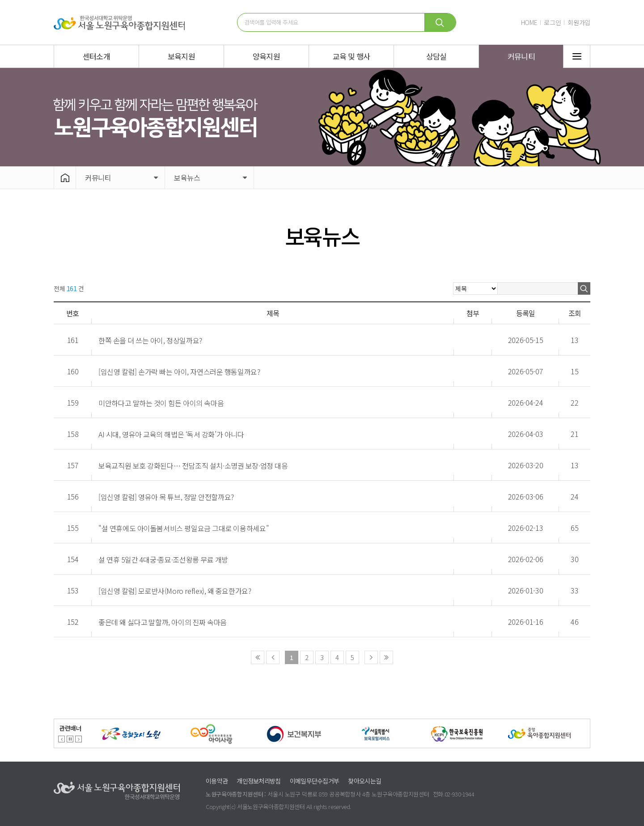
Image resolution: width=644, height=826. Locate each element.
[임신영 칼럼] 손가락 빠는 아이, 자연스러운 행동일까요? (179, 372)
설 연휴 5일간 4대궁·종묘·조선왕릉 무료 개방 (163, 559)
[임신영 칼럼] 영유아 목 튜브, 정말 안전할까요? (166, 497)
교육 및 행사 (351, 56)
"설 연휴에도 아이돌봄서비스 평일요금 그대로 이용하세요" (184, 528)
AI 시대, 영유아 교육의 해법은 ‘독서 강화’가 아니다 (171, 434)
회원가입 (579, 22)
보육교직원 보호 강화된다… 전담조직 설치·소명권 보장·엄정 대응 (193, 466)
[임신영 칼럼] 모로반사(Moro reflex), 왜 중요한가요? (175, 591)
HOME (529, 22)
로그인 (552, 22)
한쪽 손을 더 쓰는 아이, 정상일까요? (150, 340)
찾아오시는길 (364, 781)
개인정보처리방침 (258, 781)
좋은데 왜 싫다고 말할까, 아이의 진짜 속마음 (163, 622)
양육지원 (266, 56)
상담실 (436, 56)
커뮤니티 (521, 56)
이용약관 (217, 781)
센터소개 (96, 56)
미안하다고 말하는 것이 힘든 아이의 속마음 (161, 403)
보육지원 (181, 56)
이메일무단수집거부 (315, 781)
